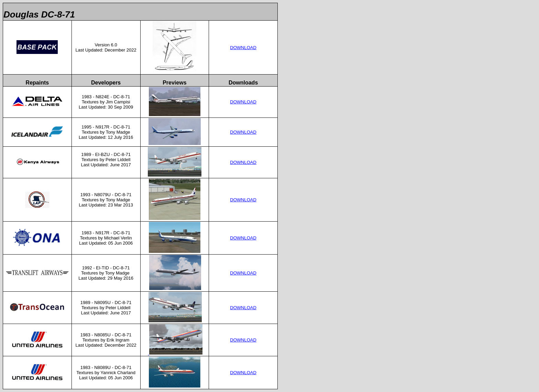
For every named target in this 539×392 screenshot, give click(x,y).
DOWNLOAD (243, 48)
